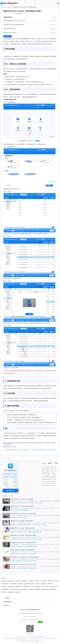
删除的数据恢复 (12, 581)
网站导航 (37, 642)
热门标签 (56, 463)
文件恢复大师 (37, 581)
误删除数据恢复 (26, 587)
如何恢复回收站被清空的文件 (15, 589)
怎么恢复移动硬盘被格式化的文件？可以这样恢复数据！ (45, 450)
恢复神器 (10, 473)
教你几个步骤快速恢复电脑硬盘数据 (23, 510)
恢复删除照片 (38, 587)
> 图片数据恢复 (16, 480)
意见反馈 (30, 642)
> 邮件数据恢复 (16, 484)
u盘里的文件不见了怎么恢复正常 (22, 554)
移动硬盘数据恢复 (45, 589)
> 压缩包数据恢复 (15, 486)
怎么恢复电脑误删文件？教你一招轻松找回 (35, 503)
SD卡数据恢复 (4, 592)
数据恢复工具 (33, 584)
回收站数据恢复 (4, 581)
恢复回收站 (57, 581)
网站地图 (34, 642)
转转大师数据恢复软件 (19, 14)
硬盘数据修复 (25, 581)
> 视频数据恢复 (16, 482)
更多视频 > (54, 17)
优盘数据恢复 (50, 584)
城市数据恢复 (18, 592)
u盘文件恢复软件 (45, 587)
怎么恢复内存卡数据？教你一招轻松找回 (39, 525)
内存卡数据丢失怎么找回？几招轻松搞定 (34, 532)
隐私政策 (26, 642)
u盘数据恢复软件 (11, 587)
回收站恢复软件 (13, 584)
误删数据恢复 (7, 476)
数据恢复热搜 (25, 589)
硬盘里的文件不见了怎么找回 (10, 447)
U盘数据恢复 (26, 584)
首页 (7, 7)
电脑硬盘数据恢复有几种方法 (32, 546)
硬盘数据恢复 (9, 475)
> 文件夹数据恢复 (6, 486)
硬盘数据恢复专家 (53, 587)
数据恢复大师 (15, 443)
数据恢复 (15, 89)
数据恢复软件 (20, 584)
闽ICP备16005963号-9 (41, 637)
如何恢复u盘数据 (19, 587)
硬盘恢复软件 (51, 581)
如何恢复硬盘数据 (5, 589)
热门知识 (44, 463)
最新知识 (50, 463)
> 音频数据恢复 (5, 484)
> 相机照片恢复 (5, 480)
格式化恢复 (33, 587)
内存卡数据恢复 (14, 476)
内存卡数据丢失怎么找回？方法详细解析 (34, 539)
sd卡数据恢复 (4, 587)
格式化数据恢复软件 (5, 584)
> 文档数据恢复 (5, 482)
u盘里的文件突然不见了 (33, 554)
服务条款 (23, 642)
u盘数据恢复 (31, 581)
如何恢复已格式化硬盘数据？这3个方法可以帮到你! (17, 450)
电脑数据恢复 (31, 589)
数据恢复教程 (11, 7)
